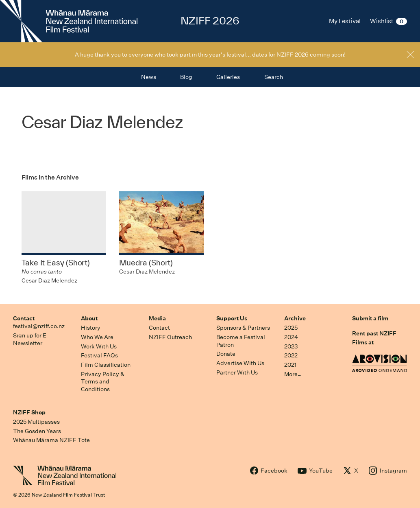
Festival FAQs (99, 355)
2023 (291, 346)
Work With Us (99, 346)
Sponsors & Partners (243, 328)
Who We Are (97, 337)
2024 (291, 337)
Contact (24, 318)
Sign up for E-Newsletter (31, 339)
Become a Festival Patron (241, 341)
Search (274, 77)
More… (293, 374)
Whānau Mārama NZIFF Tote (51, 440)
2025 (291, 328)
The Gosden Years (37, 431)
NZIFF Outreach (170, 337)
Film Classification (106, 365)
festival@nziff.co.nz (39, 326)
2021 (290, 365)
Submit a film (370, 318)
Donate (226, 354)
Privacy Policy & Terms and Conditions (103, 382)
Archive (295, 318)
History (91, 328)
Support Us (232, 318)
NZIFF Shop (29, 412)
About (89, 318)
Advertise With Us (240, 363)
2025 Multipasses (36, 422)
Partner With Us (237, 372)
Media (157, 318)
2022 (291, 355)
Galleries (228, 77)
